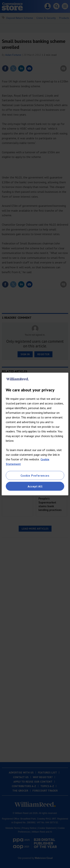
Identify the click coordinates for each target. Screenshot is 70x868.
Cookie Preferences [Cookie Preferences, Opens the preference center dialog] (35, 475)
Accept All (35, 486)
